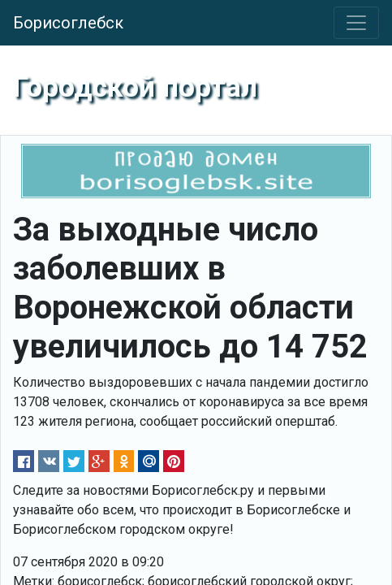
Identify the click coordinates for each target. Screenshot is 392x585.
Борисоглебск (68, 23)
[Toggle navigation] (356, 23)
